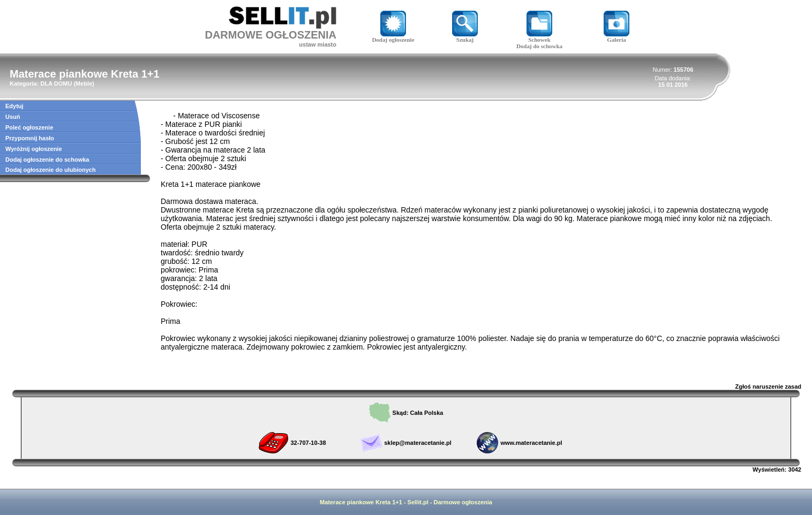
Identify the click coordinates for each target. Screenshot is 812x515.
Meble (84, 84)
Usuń (13, 117)
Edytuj (14, 106)
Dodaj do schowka (539, 46)
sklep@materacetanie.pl (418, 443)
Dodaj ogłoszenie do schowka (47, 160)
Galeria (616, 37)
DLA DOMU (56, 84)
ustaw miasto (318, 44)
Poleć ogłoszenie (29, 127)
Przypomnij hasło (30, 138)
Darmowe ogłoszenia (463, 502)
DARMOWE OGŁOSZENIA (270, 35)
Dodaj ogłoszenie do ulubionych (51, 170)
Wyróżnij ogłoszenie (34, 149)
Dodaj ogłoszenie (393, 37)
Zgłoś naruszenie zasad (768, 387)
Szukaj (465, 37)
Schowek (539, 37)
